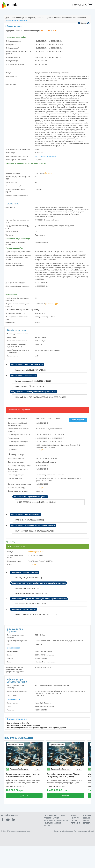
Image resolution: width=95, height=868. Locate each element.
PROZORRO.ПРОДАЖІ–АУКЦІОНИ (56, 820)
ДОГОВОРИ (87, 823)
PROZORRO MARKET (52, 818)
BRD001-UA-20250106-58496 (45, 156)
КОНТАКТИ (75, 818)
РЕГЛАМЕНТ (76, 823)
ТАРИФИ (86, 820)
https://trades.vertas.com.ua (45, 662)
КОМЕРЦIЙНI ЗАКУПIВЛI (53, 823)
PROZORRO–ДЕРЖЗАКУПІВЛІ (55, 816)
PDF (42, 31)
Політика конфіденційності (84, 831)
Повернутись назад (14, 26)
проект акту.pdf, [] (31, 370)
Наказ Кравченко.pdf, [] (32, 593)
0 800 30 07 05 (79, 5)
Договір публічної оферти (63, 831)
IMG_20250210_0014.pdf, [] (37, 502)
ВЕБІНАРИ (87, 818)
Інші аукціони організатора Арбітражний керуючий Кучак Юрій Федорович (37, 728)
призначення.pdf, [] (32, 386)
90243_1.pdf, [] (30, 520)
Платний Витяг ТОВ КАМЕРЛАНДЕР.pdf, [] (41, 397)
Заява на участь (78, 420)
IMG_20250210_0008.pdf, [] (35, 531)
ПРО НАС (74, 820)
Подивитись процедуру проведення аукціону (26, 163)
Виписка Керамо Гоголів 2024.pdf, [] (37, 614)
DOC (55, 31)
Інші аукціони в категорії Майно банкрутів (24, 725)
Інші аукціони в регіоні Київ (18, 723)
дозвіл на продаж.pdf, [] (34, 381)
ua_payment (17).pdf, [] (32, 604)
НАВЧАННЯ (87, 816)
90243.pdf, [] (28, 588)
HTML (48, 31)
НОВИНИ (74, 816)
